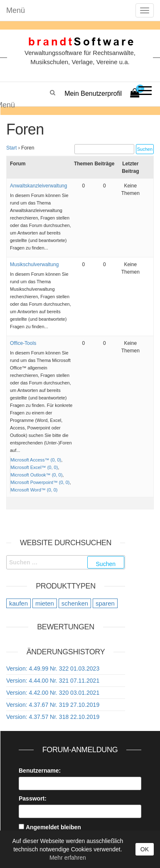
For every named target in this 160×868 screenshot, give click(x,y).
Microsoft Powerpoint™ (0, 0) (40, 482)
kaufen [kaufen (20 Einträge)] (18, 603)
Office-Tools (23, 343)
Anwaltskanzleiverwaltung (38, 186)
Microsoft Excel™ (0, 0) (34, 467)
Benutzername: (40, 771)
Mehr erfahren (68, 858)
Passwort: (33, 798)
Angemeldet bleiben (53, 827)
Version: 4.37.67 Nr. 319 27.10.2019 (53, 705)
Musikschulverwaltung (34, 264)
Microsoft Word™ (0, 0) (34, 490)
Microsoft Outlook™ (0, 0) (36, 475)
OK (145, 849)
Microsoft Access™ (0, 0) (36, 460)
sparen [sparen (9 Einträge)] (105, 603)
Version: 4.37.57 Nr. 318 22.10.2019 (53, 717)
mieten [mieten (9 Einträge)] (45, 603)
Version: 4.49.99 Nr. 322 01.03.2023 (53, 668)
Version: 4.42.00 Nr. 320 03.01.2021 (53, 693)
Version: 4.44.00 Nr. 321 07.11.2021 (53, 681)
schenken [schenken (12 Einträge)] (75, 603)
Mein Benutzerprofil (93, 94)
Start (11, 148)
